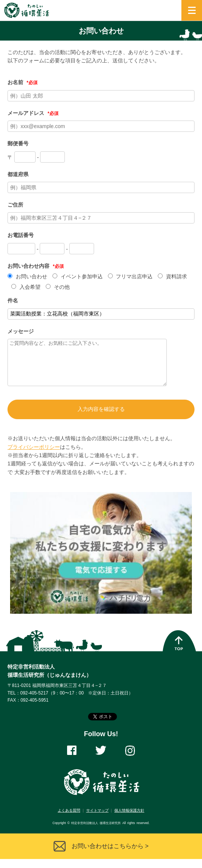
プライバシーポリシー (34, 456)
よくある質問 (69, 819)
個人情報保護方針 (129, 819)
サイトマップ (97, 819)
